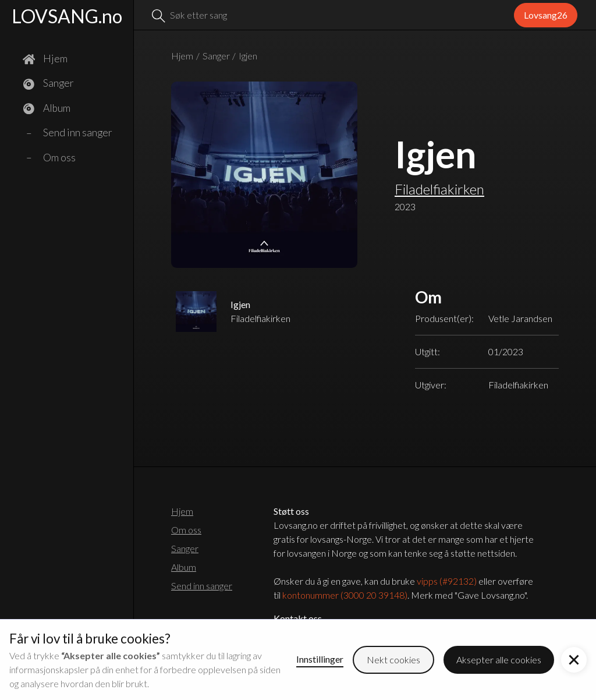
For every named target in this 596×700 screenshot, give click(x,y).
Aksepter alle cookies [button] (499, 660)
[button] (574, 660)
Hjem (182, 56)
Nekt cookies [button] (393, 660)
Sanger (216, 56)
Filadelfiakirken (439, 189)
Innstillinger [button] (320, 659)
